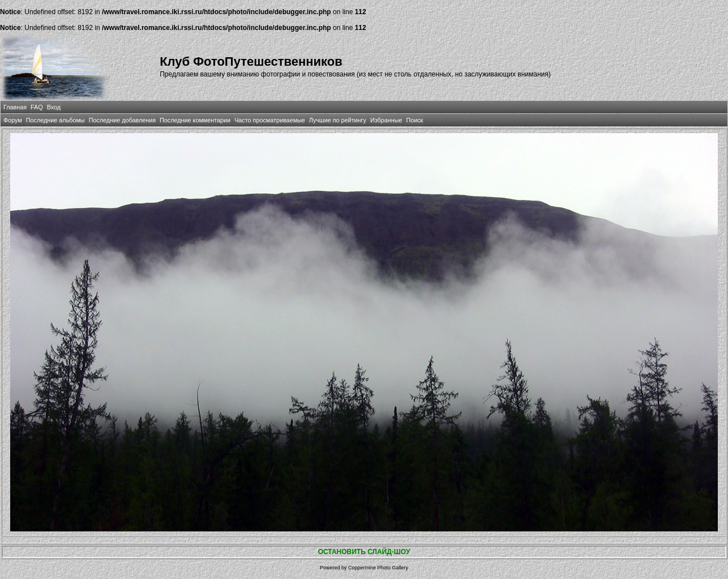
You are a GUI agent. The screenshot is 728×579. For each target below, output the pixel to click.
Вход (54, 107)
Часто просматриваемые (270, 120)
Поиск (414, 120)
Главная (15, 107)
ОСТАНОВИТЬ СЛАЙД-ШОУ (364, 552)
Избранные (386, 120)
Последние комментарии (195, 120)
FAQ (37, 107)
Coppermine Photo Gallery (378, 568)
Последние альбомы (55, 120)
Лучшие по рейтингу (338, 120)
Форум (13, 120)
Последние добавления (122, 120)
